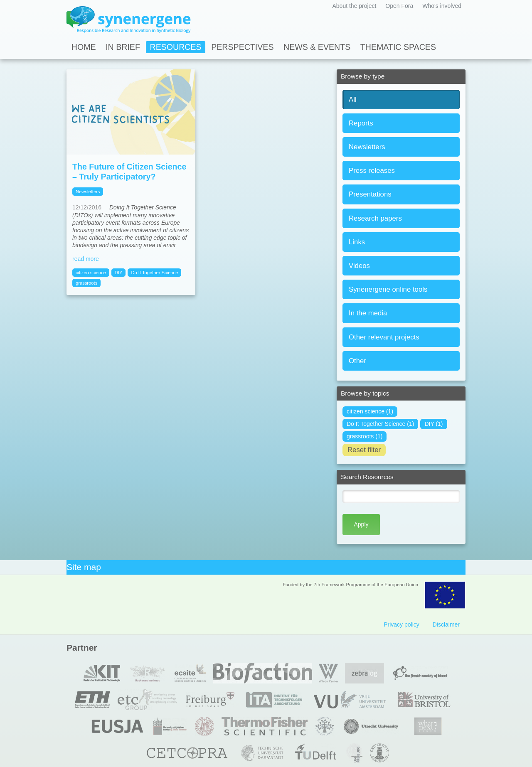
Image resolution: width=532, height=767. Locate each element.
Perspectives (242, 47)
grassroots (86, 283)
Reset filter (364, 450)
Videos (359, 266)
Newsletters (367, 147)
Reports (361, 123)
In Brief (123, 47)
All (353, 100)
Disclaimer (446, 624)
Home (84, 47)
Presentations (370, 194)
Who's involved (442, 6)
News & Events (317, 47)
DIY (119, 273)
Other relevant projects (384, 337)
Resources (176, 47)
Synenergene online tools (388, 289)
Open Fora (399, 6)
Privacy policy (401, 624)
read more (86, 259)
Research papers (375, 218)
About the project (354, 6)
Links (357, 242)
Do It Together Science (154, 273)
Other (357, 361)
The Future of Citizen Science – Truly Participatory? (129, 172)
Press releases (372, 171)
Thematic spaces (398, 47)
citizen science (91, 273)
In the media (368, 313)
